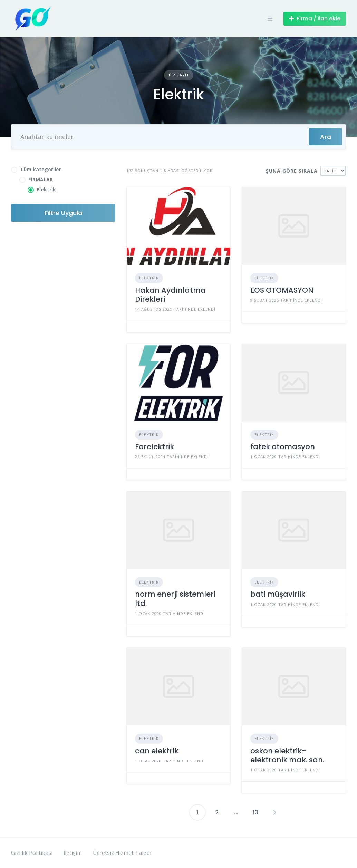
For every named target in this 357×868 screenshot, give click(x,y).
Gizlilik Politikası (32, 853)
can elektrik (157, 751)
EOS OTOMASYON (282, 290)
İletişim (73, 853)
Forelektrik (155, 447)
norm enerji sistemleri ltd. (175, 599)
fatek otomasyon (283, 447)
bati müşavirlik (278, 594)
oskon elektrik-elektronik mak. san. (287, 755)
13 (255, 812)
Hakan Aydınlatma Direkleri (170, 295)
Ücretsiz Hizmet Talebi (122, 853)
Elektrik (149, 278)
